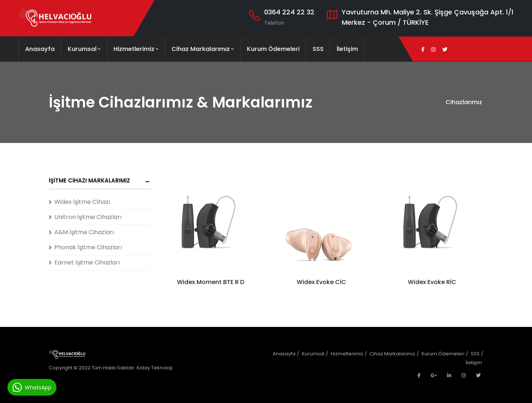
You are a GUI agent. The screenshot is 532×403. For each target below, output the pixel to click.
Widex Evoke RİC (432, 282)
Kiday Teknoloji (155, 368)
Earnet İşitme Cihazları (87, 262)
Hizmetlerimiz (136, 49)
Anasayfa (40, 49)
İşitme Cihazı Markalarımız (89, 180)
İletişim (347, 49)
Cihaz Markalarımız (203, 49)
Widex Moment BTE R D (211, 282)
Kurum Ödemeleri (273, 49)
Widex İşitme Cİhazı (82, 202)
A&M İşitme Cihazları (84, 232)
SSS (318, 49)
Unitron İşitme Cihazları (88, 217)
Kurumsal (84, 49)
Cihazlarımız (464, 102)
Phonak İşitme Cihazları (88, 247)
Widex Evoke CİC (321, 282)
